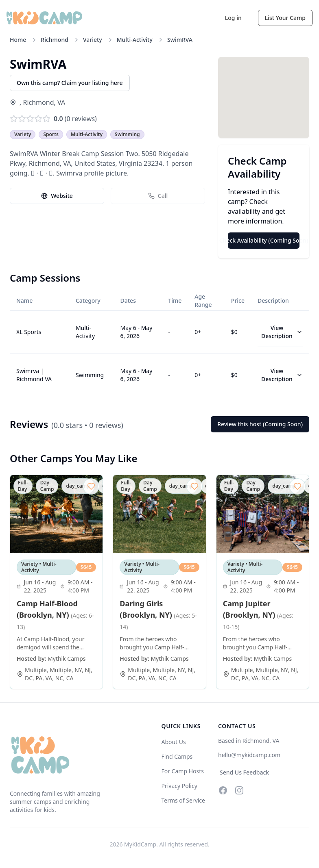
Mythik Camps (67, 659)
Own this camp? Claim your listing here (70, 83)
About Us (173, 742)
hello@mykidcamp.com (249, 755)
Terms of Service (183, 800)
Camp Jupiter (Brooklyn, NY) (258, 615)
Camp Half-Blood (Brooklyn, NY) (55, 615)
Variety (93, 40)
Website (57, 196)
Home (18, 40)
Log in (233, 18)
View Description (282, 332)
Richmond (55, 40)
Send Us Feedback (244, 772)
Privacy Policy (179, 786)
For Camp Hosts (182, 771)
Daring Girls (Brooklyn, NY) (158, 615)
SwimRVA (180, 40)
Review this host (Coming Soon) (260, 424)
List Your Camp (285, 18)
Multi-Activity (135, 40)
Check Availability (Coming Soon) (264, 240)
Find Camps (177, 756)
